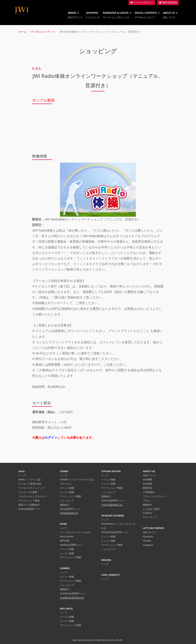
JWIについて (150, 475)
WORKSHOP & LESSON (117, 15)
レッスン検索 (67, 492)
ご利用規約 (149, 492)
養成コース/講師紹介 (29, 505)
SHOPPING (93, 15)
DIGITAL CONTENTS (147, 15)
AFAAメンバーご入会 (30, 480)
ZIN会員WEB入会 (69, 513)
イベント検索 (67, 488)
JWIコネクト (150, 532)
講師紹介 (65, 505)
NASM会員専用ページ (71, 545)
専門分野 (65, 541)
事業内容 (148, 488)
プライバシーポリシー (155, 497)
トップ (22, 475)
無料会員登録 (168, 3)
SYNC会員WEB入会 (112, 505)
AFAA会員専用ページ (30, 509)
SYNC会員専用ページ (113, 501)
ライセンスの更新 (28, 492)
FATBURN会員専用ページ (115, 532)
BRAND (75, 15)
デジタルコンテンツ (43, 32)
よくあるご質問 (151, 509)
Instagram (148, 545)
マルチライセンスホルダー (33, 497)
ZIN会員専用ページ (70, 509)
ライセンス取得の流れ (30, 484)
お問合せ (148, 513)
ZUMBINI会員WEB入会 (72, 598)
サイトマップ (150, 517)
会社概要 (148, 480)
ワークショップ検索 (29, 501)
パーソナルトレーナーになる (75, 532)
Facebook (148, 537)
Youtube (147, 541)
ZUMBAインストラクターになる (77, 480)
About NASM (67, 537)
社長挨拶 (148, 484)
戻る (37, 69)
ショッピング (67, 501)
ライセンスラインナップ (31, 488)
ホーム (22, 32)
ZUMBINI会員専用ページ (73, 594)
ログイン (51, 438)
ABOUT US (170, 15)
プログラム (66, 484)
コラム (146, 501)
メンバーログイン (142, 3)
